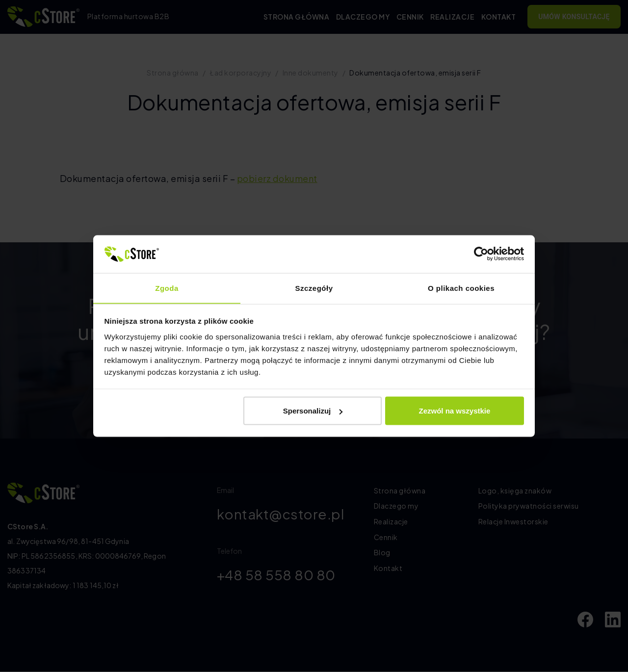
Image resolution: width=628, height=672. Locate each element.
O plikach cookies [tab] (461, 288)
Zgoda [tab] (167, 288)
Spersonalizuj (313, 411)
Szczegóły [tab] (314, 288)
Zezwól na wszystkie (454, 411)
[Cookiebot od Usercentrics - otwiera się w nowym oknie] (481, 254)
